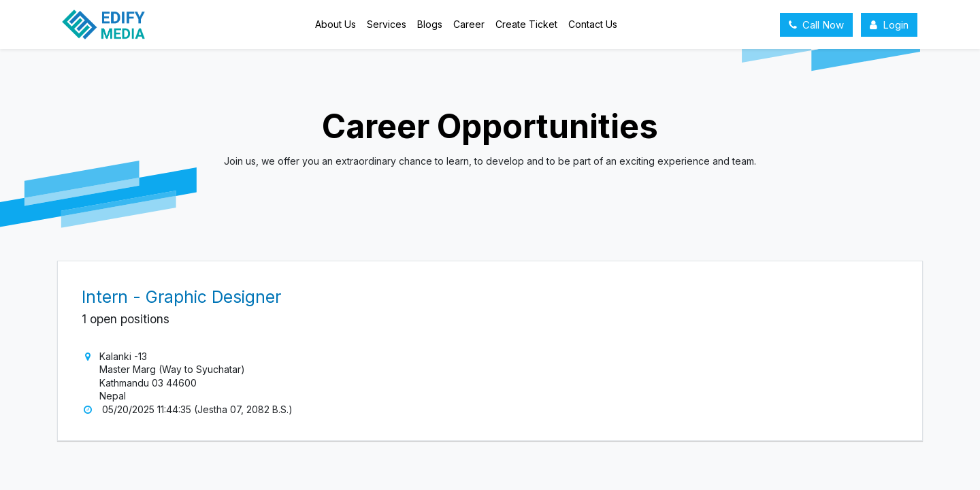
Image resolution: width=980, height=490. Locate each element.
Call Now (816, 25)
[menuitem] (336, 24)
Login (889, 25)
